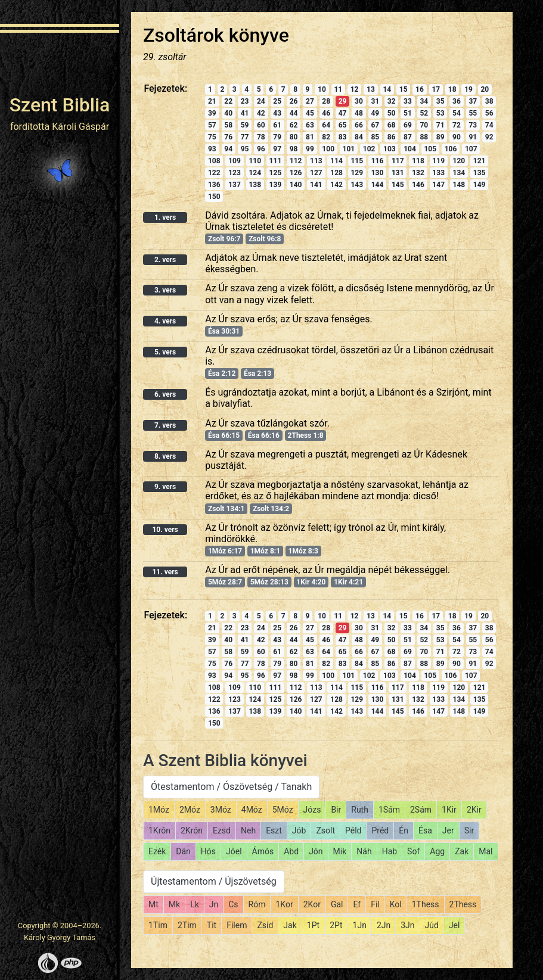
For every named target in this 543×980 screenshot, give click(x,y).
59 (245, 125)
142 (336, 185)
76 (228, 137)
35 (440, 101)
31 (375, 101)
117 (398, 161)
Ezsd (222, 830)
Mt (153, 904)
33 (408, 101)
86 (392, 137)
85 (375, 137)
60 (261, 125)
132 (418, 173)
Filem (237, 925)
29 (343, 101)
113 (316, 161)
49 (375, 113)
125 (276, 173)
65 (343, 125)
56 (489, 113)
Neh (248, 830)
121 (480, 161)
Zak (462, 851)
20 (485, 89)
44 (294, 113)
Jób (299, 830)
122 (214, 173)
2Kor (312, 904)
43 (277, 113)
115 (357, 161)
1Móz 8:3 (303, 551)
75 (212, 137)
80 (294, 137)
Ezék (157, 851)
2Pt (336, 925)
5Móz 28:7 (225, 582)
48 (359, 113)
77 (245, 137)
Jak (290, 925)
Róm (257, 904)
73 (473, 125)
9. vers (165, 487)
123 (235, 173)
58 (228, 125)
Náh (364, 851)
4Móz (252, 810)
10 (322, 89)
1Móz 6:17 (225, 551)
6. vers (165, 394)
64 (326, 125)
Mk (174, 904)
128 (336, 173)
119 (438, 161)
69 (408, 125)
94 (228, 149)
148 (459, 185)
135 (480, 173)
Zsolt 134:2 (271, 509)
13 (371, 89)
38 (489, 101)
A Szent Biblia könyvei (225, 760)
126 (296, 173)
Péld (353, 830)
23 (245, 101)
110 (255, 161)
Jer (448, 830)
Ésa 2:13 (257, 374)
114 (336, 161)
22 (228, 101)
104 (410, 149)
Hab (390, 851)
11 (338, 89)
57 (212, 125)
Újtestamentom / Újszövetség (214, 881)
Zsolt (325, 830)
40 (228, 113)
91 (473, 137)
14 (387, 89)
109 (235, 161)
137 (235, 185)
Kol (396, 904)
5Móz (283, 810)
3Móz (221, 810)
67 (375, 125)
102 (369, 149)
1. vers (165, 217)
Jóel (234, 851)
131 (398, 173)
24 (261, 101)
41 (245, 113)
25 (277, 101)
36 (457, 101)
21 (212, 101)
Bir (336, 810)
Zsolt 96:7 (224, 239)
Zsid (265, 925)
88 (424, 137)
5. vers (165, 352)
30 (359, 101)
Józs (312, 810)
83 (343, 137)
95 (245, 149)
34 (424, 101)
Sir (469, 830)
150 (214, 197)
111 (276, 161)
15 (404, 89)
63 (310, 125)
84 (359, 137)
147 (438, 185)
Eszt (274, 830)
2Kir (474, 810)
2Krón (192, 830)
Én (404, 830)
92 (489, 137)
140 (296, 185)
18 (452, 89)
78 (261, 137)
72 (457, 125)
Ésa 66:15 (224, 435)
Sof (413, 851)
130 (378, 173)
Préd (380, 830)
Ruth (360, 810)
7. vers (165, 425)
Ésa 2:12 (222, 374)
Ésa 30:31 (224, 331)
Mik (340, 851)
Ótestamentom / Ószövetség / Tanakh (231, 787)
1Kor (284, 904)
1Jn (360, 925)
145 (398, 185)
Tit (212, 925)
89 (440, 137)
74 (489, 125)
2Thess (463, 904)
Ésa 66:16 (264, 435)
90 (457, 137)
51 (408, 113)
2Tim (187, 925)
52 (424, 113)
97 (277, 149)
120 (459, 161)
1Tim (158, 925)
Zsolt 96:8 (265, 239)
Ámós (263, 851)
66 (359, 125)
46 (326, 113)
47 (343, 113)
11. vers (165, 572)
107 (471, 149)
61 (277, 125)
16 (420, 89)
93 (212, 149)
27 (310, 101)
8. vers (165, 456)
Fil (375, 904)
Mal (485, 851)
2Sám (421, 810)
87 (408, 137)
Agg (437, 851)
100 (328, 149)
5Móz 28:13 (269, 582)
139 (276, 185)
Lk (195, 904)
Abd (291, 851)
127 (316, 173)
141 (316, 185)
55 (473, 113)
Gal (337, 904)
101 (349, 149)
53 (440, 113)
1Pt (313, 925)
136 (214, 185)
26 (294, 101)
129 (357, 173)
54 (457, 113)
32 (392, 101)
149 (480, 185)
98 (294, 149)
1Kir (449, 810)
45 (310, 113)
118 (418, 161)
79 (277, 137)
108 (214, 161)
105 (430, 149)
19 (468, 89)
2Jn (384, 925)
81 (310, 137)
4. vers (165, 321)
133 (438, 173)
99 (310, 149)
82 (326, 137)
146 (418, 185)
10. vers (165, 530)
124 (255, 173)
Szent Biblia (60, 105)
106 (451, 149)
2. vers (165, 260)
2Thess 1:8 (306, 435)
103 (390, 149)
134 (459, 173)
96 (261, 149)
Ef (357, 904)
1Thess (426, 904)
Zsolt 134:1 (226, 509)
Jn (214, 904)
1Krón (159, 830)
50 (392, 113)
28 (326, 101)
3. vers (165, 290)
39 (212, 113)
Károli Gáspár (80, 127)
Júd (432, 925)
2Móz (190, 810)
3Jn (407, 925)
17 (436, 89)
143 (357, 185)
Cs (233, 904)
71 (440, 125)
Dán (183, 851)
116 (378, 161)
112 (296, 161)
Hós (208, 851)
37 (473, 101)
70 (424, 125)
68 (392, 125)
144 (378, 185)
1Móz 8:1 (265, 551)
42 (261, 113)
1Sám (389, 810)
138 (255, 185)
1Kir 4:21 (348, 582)
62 (294, 125)
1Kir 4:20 (311, 582)
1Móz (159, 810)
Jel (454, 925)
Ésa (425, 830)
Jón (316, 851)
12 (355, 89)
